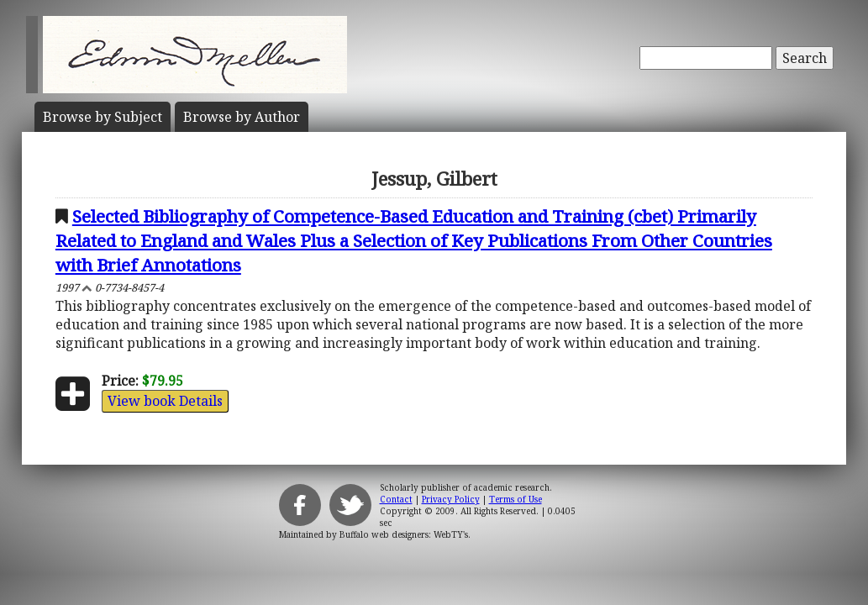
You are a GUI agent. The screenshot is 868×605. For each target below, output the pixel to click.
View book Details (165, 401)
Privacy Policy (451, 499)
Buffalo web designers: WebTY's (404, 534)
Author (242, 117)
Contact (396, 499)
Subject (103, 117)
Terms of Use (516, 499)
